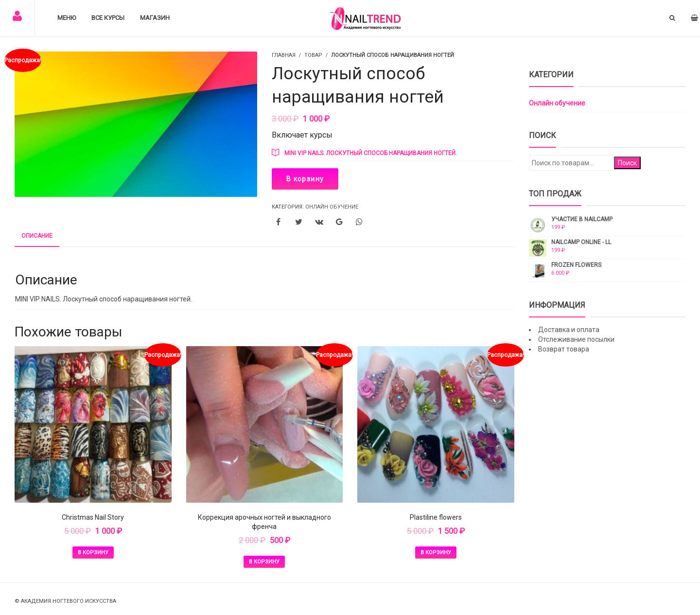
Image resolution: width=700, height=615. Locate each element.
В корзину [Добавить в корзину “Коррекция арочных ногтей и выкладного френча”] (264, 562)
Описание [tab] (37, 236)
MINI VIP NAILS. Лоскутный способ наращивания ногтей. (371, 153)
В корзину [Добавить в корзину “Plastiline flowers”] (436, 553)
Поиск (627, 163)
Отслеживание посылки (576, 339)
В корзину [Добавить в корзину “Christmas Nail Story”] (93, 553)
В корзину (305, 179)
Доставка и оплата (569, 330)
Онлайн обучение (332, 207)
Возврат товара (564, 349)
